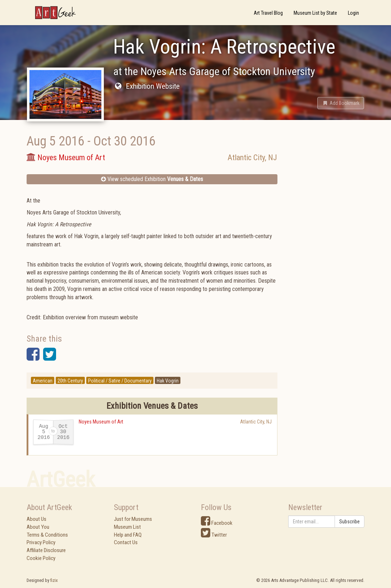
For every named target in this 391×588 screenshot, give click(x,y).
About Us (36, 519)
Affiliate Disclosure (46, 550)
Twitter (214, 535)
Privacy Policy (41, 542)
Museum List (127, 527)
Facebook (217, 523)
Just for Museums (133, 519)
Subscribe (349, 522)
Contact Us (126, 542)
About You (38, 527)
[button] (341, 103)
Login (353, 13)
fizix (54, 580)
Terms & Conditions (47, 535)
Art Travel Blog (268, 13)
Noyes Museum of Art (101, 422)
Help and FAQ (128, 535)
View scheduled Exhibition (152, 179)
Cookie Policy (41, 558)
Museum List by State (315, 13)
